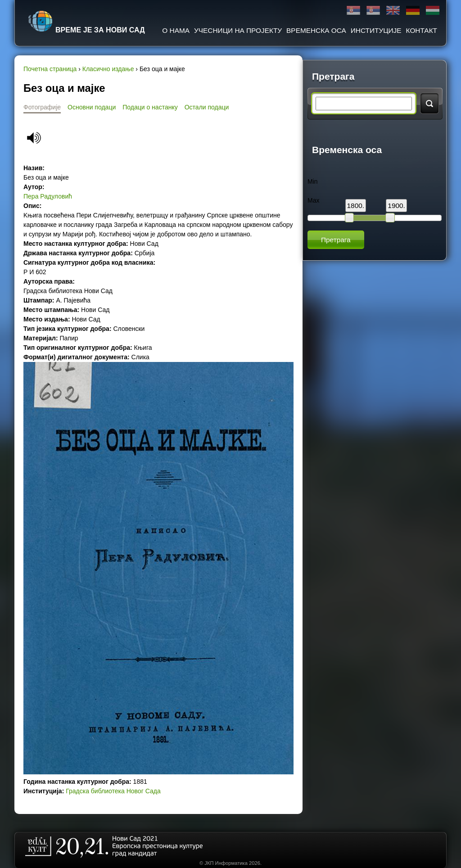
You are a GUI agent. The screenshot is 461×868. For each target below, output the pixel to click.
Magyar (433, 11)
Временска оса (316, 30)
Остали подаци (207, 107)
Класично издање (108, 69)
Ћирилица (353, 11)
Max (313, 200)
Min (313, 181)
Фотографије (42, 107)
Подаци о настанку (150, 107)
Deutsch (413, 11)
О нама (176, 30)
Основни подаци (92, 107)
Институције (376, 30)
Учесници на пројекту (238, 30)
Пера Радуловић (48, 196)
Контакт (422, 30)
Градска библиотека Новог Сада (113, 791)
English (393, 11)
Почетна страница (50, 69)
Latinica (373, 11)
